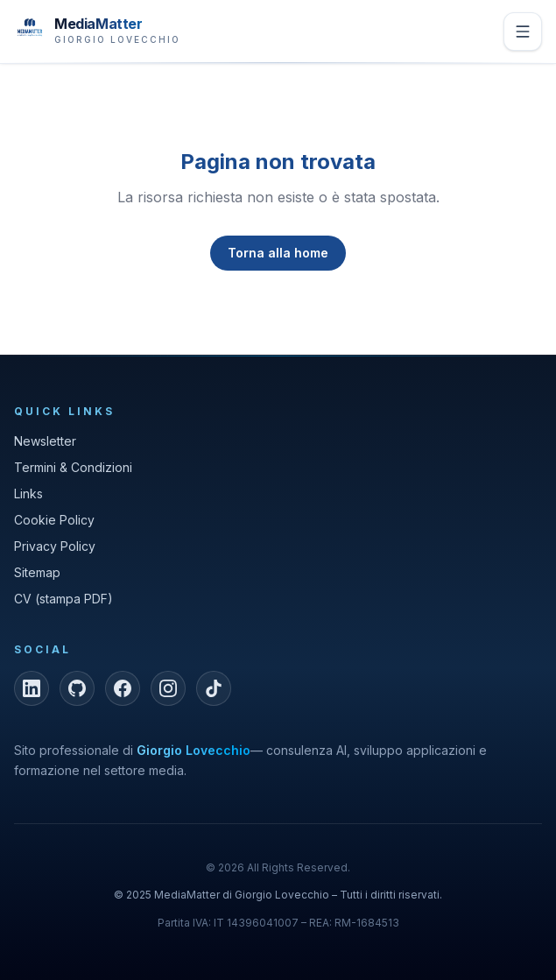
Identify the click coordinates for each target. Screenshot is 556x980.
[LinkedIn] (32, 688)
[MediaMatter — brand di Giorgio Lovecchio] (97, 29)
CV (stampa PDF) (63, 599)
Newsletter (45, 441)
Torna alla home (278, 253)
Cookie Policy (54, 520)
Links (28, 494)
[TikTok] (214, 688)
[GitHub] (77, 688)
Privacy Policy (55, 546)
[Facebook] (123, 688)
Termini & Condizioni (73, 467)
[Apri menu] (523, 32)
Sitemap (37, 572)
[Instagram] (168, 688)
